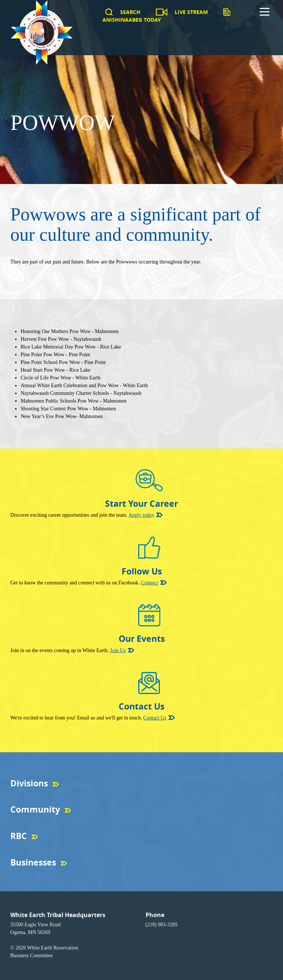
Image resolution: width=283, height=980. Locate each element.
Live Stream (191, 12)
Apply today (141, 515)
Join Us (118, 650)
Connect (150, 583)
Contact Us (155, 718)
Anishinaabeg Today (132, 20)
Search (130, 12)
